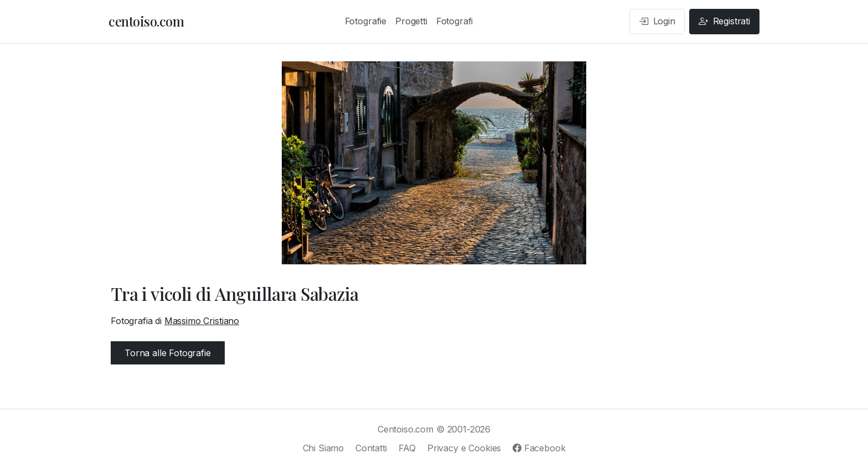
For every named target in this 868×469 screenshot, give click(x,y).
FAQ (407, 448)
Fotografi (455, 21)
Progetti (411, 21)
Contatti (371, 448)
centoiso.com (146, 21)
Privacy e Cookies (464, 448)
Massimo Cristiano (202, 321)
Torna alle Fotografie (168, 353)
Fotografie (366, 21)
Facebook (539, 448)
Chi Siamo (324, 448)
